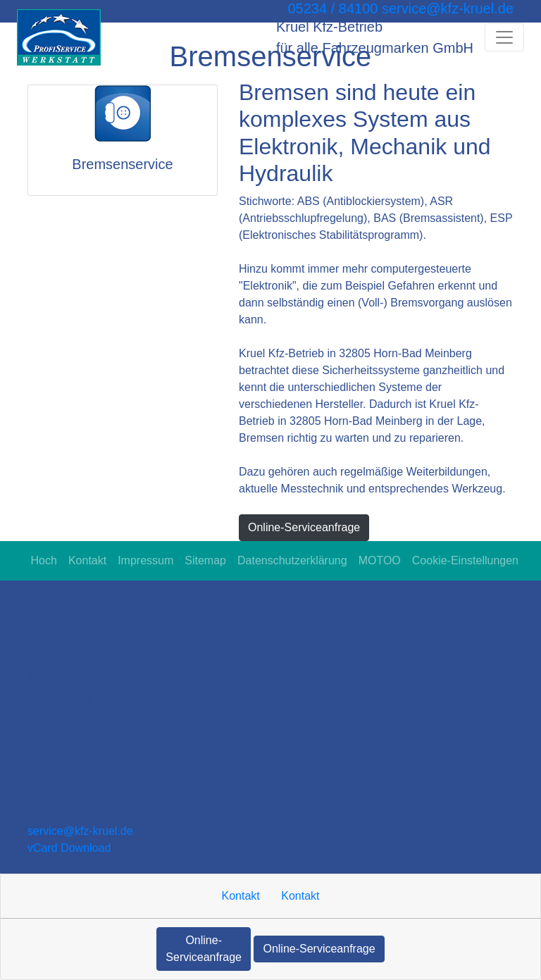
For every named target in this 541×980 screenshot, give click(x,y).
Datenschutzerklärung (292, 560)
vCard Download (69, 848)
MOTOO (380, 560)
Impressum (145, 560)
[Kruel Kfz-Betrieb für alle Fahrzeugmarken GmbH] (59, 37)
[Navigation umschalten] (504, 37)
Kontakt (87, 560)
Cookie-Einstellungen (465, 560)
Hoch (44, 560)
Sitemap (205, 560)
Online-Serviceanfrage (304, 527)
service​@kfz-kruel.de (80, 831)
